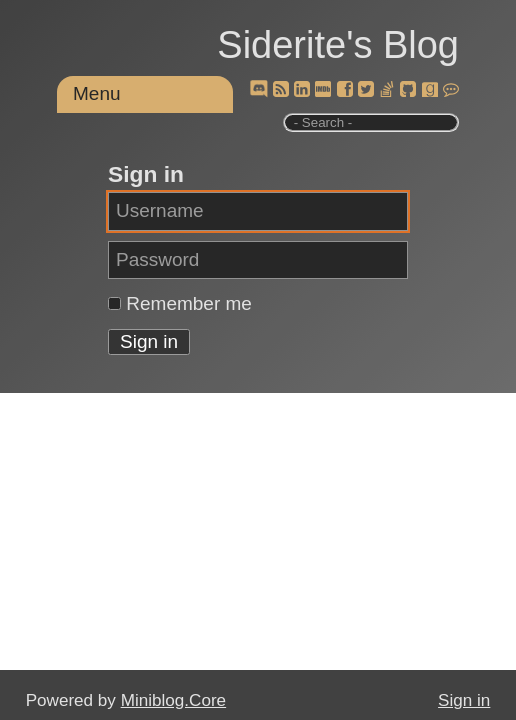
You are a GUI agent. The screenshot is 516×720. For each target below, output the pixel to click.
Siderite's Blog (338, 45)
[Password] (258, 260)
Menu (97, 93)
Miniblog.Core (173, 700)
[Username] (258, 211)
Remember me (189, 303)
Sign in (464, 700)
